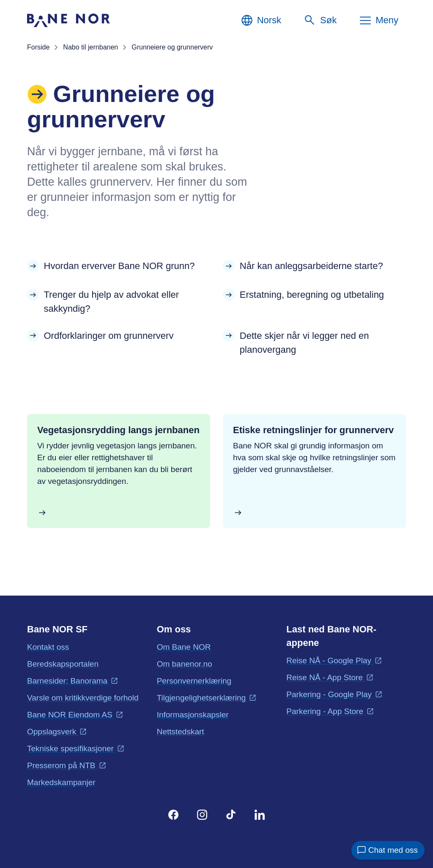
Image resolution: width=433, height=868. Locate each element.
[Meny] (378, 20)
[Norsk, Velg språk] (261, 20)
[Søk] (320, 20)
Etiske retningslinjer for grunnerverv (313, 430)
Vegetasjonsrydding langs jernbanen (118, 430)
